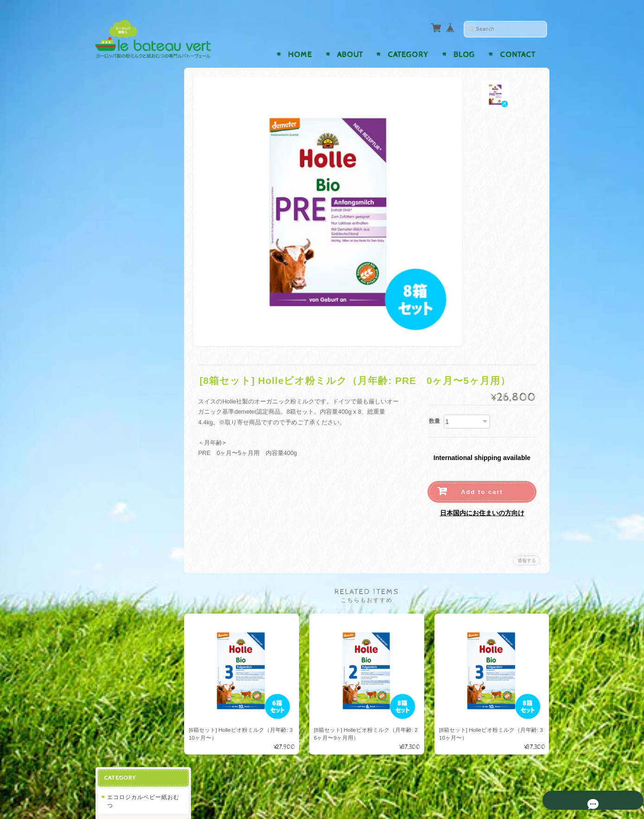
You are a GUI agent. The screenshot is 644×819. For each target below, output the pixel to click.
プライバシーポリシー (137, 548)
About (350, 55)
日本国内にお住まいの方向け (482, 513)
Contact (518, 55)
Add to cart (482, 492)
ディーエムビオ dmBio (140, 345)
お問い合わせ (126, 530)
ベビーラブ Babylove (138, 195)
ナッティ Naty (129, 124)
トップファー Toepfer (139, 328)
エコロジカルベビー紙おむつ (137, 102)
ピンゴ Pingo (128, 239)
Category (408, 55)
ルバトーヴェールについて (140, 508)
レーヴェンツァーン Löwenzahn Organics (139, 305)
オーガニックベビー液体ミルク (137, 421)
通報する (527, 560)
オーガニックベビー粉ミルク (137, 262)
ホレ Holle (124, 284)
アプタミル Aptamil (136, 399)
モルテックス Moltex (138, 160)
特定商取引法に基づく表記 (140, 571)
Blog (464, 55)
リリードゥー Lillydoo (140, 142)
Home (300, 55)
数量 (434, 421)
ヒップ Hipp (126, 177)
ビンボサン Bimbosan (139, 381)
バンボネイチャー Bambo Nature (134, 217)
